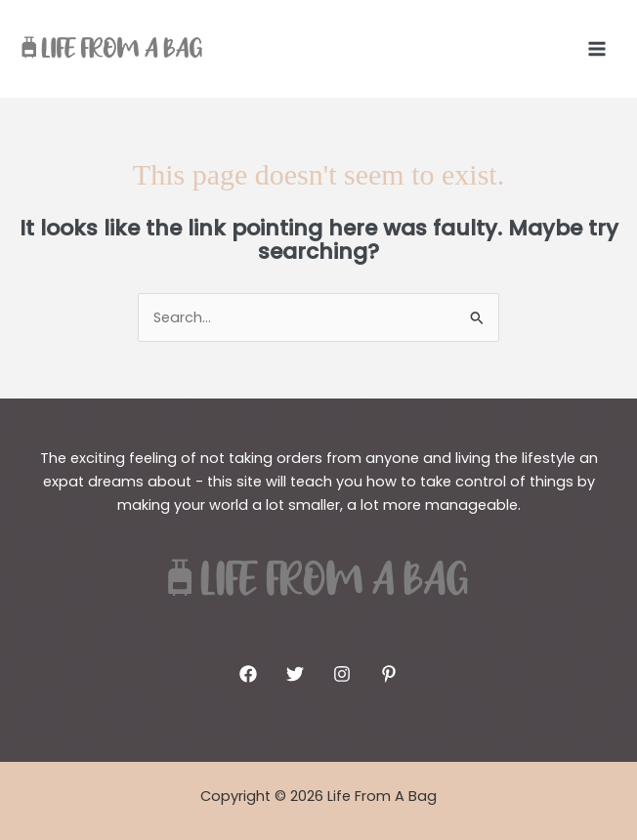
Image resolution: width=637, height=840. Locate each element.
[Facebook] (248, 674)
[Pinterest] (389, 674)
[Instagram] (342, 674)
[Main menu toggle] (597, 49)
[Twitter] (295, 674)
